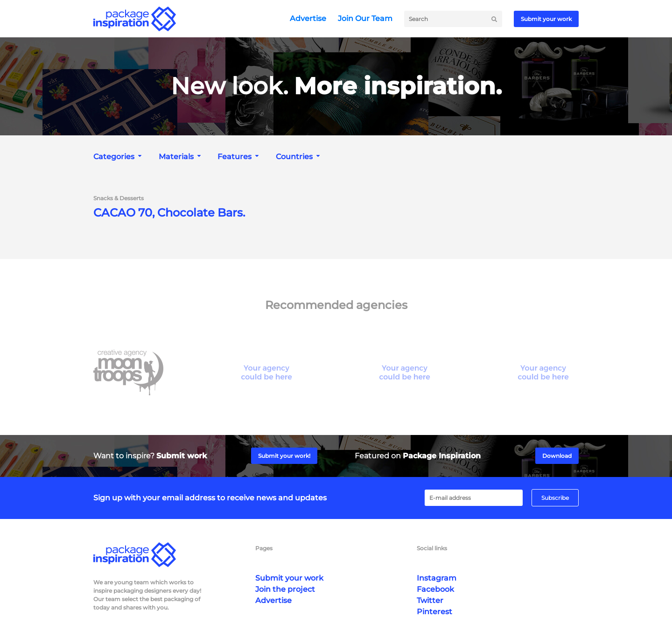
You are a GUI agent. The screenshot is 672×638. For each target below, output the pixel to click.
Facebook (435, 589)
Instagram (437, 578)
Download (557, 456)
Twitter (430, 600)
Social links (432, 548)
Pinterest (434, 612)
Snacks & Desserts (119, 198)
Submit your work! (284, 456)
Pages (264, 548)
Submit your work (546, 19)
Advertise (308, 18)
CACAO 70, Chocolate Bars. (169, 213)
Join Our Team (365, 18)
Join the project (285, 589)
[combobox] (119, 157)
